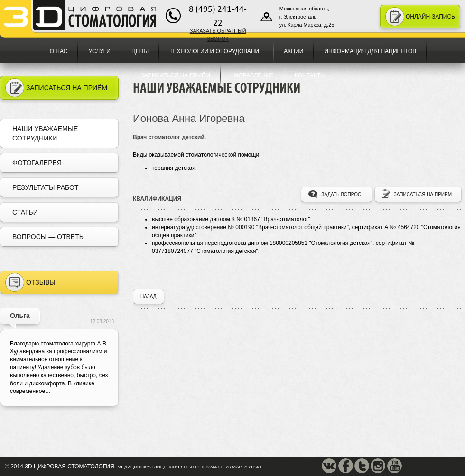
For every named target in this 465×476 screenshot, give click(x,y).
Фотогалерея (37, 163)
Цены (140, 51)
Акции (293, 51)
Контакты (310, 75)
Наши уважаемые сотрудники (45, 133)
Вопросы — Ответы (49, 237)
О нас (59, 51)
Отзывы (30, 282)
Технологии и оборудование (216, 51)
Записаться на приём (175, 75)
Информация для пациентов (370, 51)
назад (149, 296)
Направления (252, 75)
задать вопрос (335, 195)
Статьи (25, 212)
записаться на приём (417, 195)
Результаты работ (45, 187)
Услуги (99, 51)
